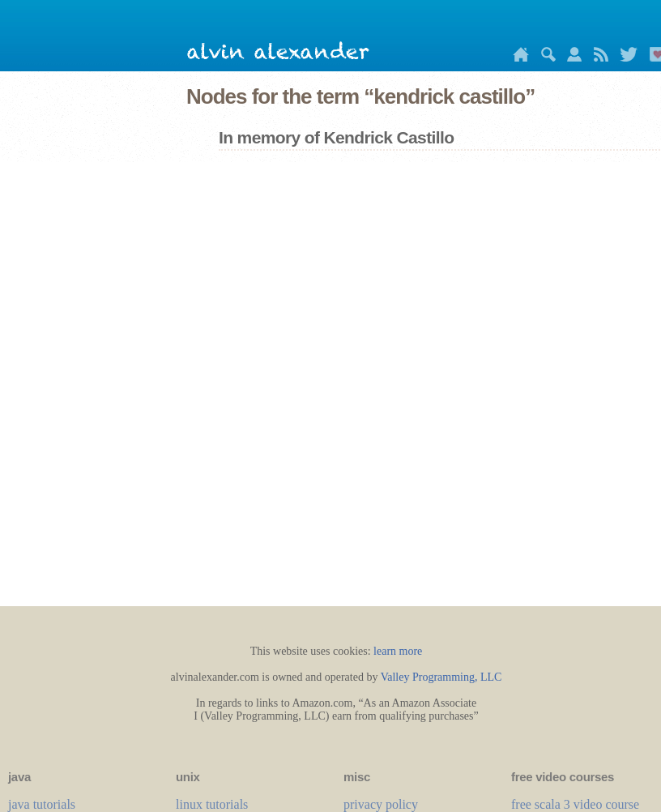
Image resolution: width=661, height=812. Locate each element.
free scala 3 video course (575, 804)
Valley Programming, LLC (441, 677)
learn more (398, 651)
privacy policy (381, 804)
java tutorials (42, 804)
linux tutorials (212, 804)
